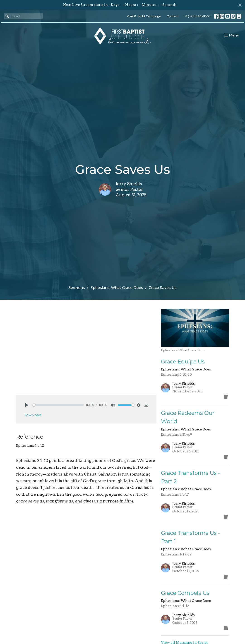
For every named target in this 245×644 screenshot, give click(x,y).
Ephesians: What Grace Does (117, 288)
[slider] (58, 405)
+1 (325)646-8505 (198, 16)
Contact (173, 16)
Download (32, 415)
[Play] (26, 405)
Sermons (77, 288)
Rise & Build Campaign (144, 16)
